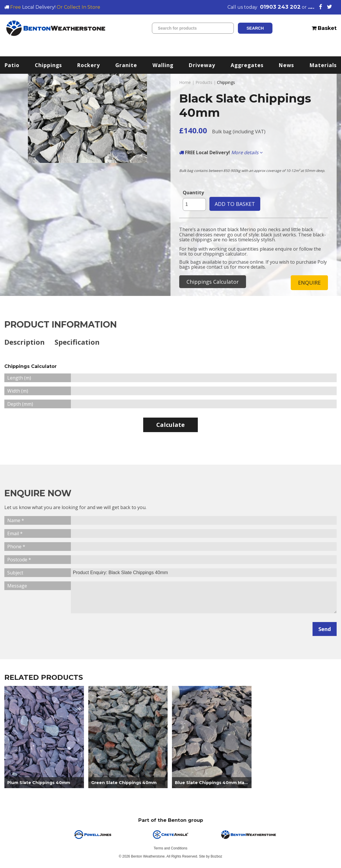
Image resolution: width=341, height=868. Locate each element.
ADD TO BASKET (235, 204)
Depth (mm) (20, 405)
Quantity (193, 193)
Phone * (16, 547)
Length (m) (19, 379)
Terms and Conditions (170, 849)
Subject (15, 574)
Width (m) (18, 392)
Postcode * (19, 560)
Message (17, 587)
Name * (16, 521)
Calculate (170, 426)
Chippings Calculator (213, 282)
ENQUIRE (309, 283)
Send (325, 630)
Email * (15, 534)
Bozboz (216, 857)
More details (247, 152)
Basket (324, 28)
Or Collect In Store (78, 7)
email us (303, 7)
